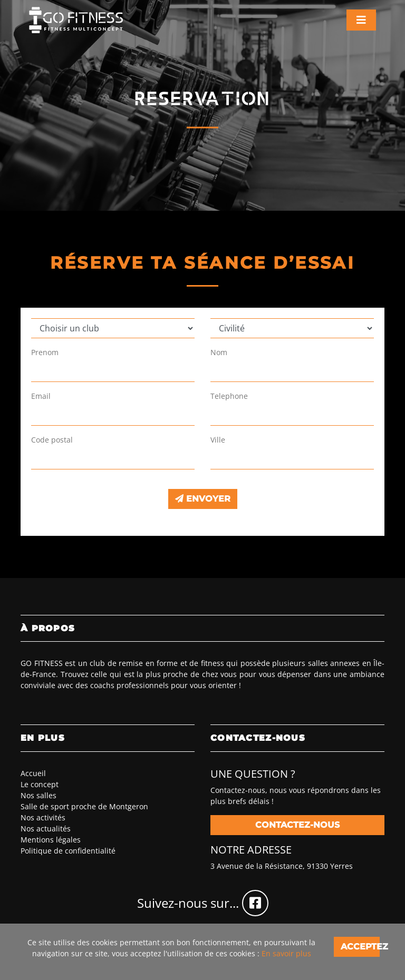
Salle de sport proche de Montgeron (84, 806)
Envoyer (203, 499)
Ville (218, 440)
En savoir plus (286, 953)
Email (41, 396)
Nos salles (38, 795)
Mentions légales (51, 840)
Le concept (40, 784)
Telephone (229, 396)
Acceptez (360, 947)
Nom (219, 352)
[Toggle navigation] (361, 20)
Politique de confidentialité (68, 851)
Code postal (52, 440)
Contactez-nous (297, 825)
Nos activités (43, 817)
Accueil (33, 773)
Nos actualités (46, 829)
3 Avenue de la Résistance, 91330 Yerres (282, 866)
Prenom (45, 352)
